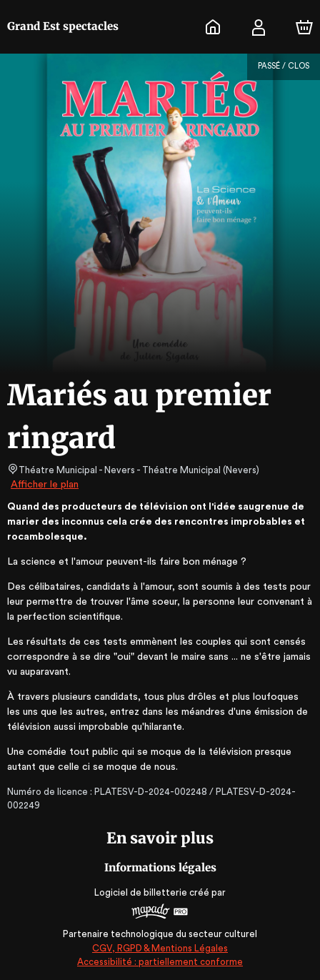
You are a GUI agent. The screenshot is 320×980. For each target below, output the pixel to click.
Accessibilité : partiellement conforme (160, 962)
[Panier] (304, 27)
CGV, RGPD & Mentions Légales (160, 948)
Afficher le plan (44, 485)
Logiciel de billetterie (141, 892)
